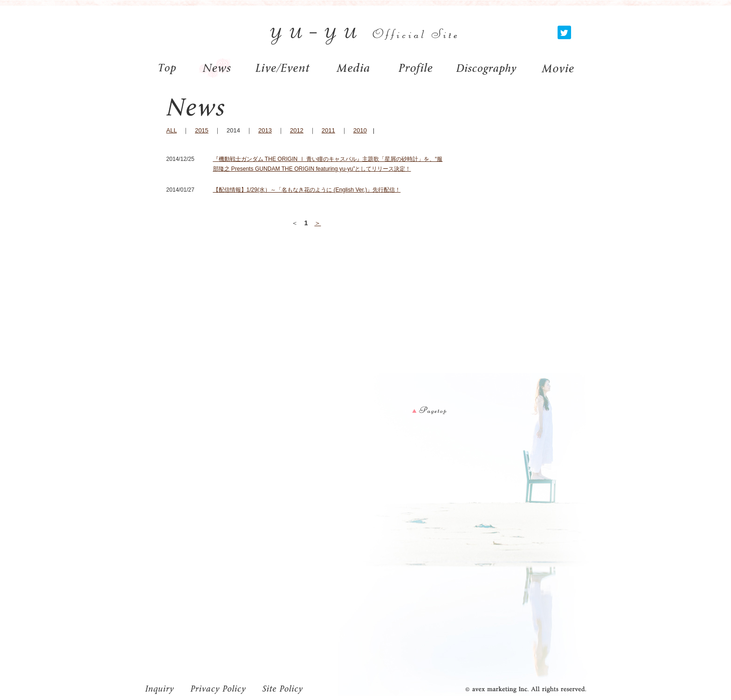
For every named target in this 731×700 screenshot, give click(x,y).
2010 (360, 130)
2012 (297, 130)
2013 (265, 130)
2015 (202, 130)
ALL (172, 130)
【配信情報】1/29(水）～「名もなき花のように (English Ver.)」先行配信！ (307, 190)
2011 (328, 130)
